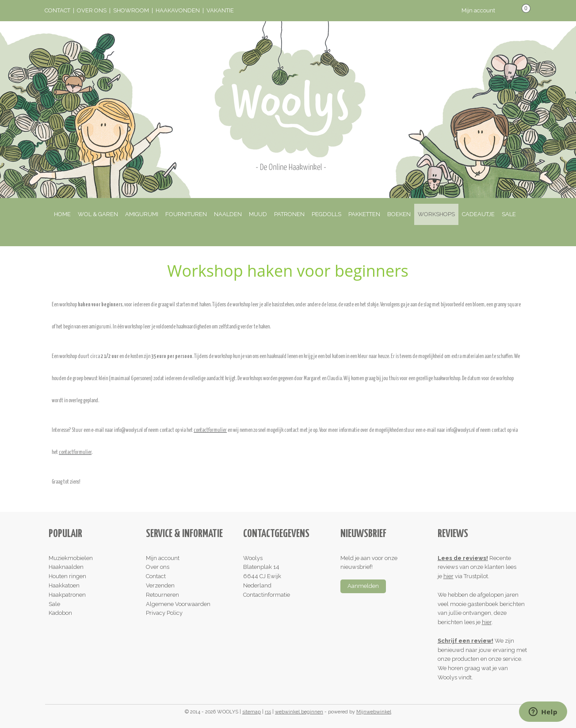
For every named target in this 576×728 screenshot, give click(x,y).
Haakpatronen (67, 595)
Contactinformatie (267, 595)
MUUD (258, 214)
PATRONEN (289, 214)
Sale (54, 604)
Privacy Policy (164, 613)
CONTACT (57, 10)
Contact (156, 576)
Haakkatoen (64, 585)
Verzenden (160, 585)
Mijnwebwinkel (374, 712)
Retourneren (162, 595)
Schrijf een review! (465, 641)
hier (448, 576)
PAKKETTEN (364, 214)
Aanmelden (363, 586)
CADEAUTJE (478, 214)
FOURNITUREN (186, 214)
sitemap (252, 712)
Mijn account (484, 11)
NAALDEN (228, 214)
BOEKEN (399, 214)
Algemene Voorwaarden (178, 604)
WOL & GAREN (98, 214)
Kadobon (60, 613)
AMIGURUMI (142, 214)
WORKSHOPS (436, 214)
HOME (62, 214)
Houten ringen (67, 576)
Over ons (158, 567)
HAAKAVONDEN (178, 10)
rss (268, 712)
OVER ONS (92, 10)
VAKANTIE (220, 10)
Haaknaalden (66, 567)
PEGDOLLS (326, 214)
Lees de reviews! (463, 558)
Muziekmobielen (71, 558)
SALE (509, 214)
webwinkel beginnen (299, 712)
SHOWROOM (131, 10)
